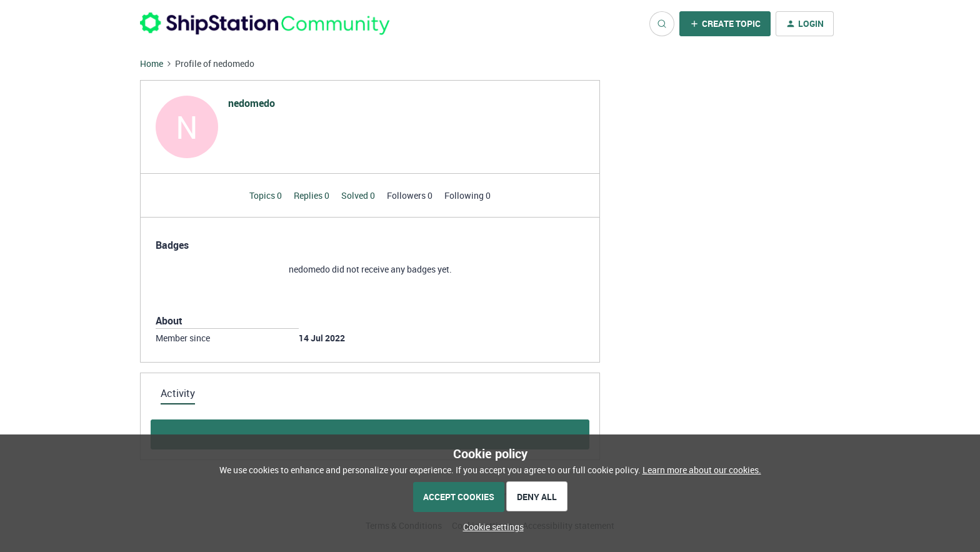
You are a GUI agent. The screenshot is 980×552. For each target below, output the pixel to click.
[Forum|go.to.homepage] (265, 23)
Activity (178, 393)
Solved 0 (359, 195)
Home (152, 63)
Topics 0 (267, 195)
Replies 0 (312, 195)
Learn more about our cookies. (702, 470)
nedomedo (252, 103)
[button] (725, 24)
